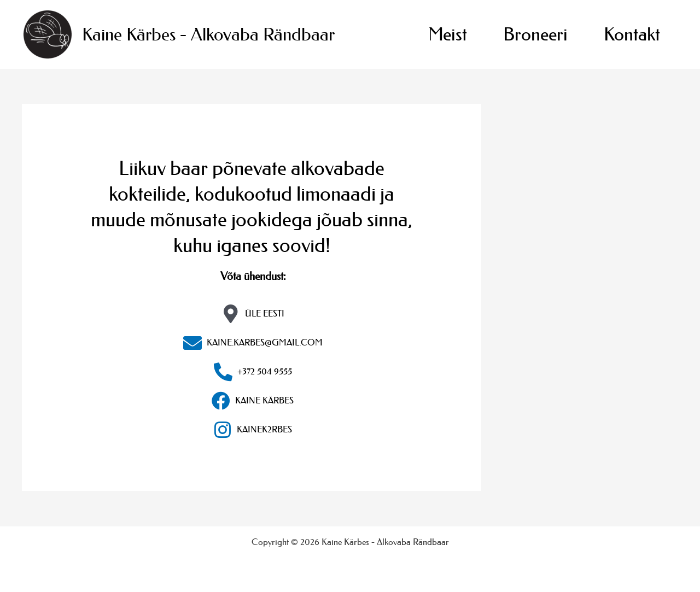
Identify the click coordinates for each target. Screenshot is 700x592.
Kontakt (632, 34)
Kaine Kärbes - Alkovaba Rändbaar (208, 34)
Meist (448, 34)
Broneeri (535, 34)
